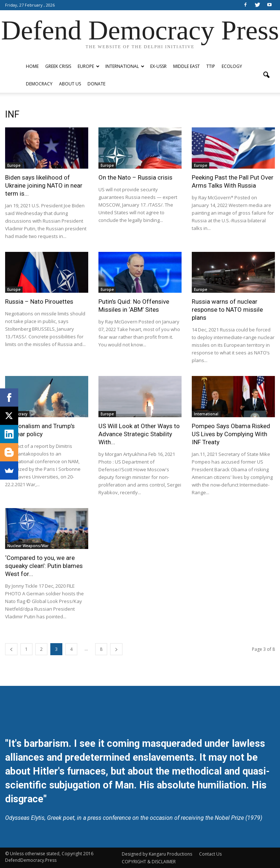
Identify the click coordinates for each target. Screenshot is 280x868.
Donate (96, 84)
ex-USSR (158, 66)
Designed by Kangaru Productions (157, 854)
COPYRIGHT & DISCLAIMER (149, 862)
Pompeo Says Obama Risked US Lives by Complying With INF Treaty (231, 434)
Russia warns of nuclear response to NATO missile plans (227, 310)
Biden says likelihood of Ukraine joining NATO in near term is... (44, 185)
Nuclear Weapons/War (28, 546)
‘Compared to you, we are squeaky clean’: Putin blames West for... (44, 566)
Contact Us (210, 854)
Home (32, 66)
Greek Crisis (58, 66)
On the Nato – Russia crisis (135, 177)
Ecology (232, 66)
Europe (89, 66)
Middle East (186, 66)
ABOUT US (70, 84)
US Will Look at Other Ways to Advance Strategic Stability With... (139, 434)
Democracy (39, 84)
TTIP (211, 66)
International (125, 66)
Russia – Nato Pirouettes (39, 302)
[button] (266, 75)
